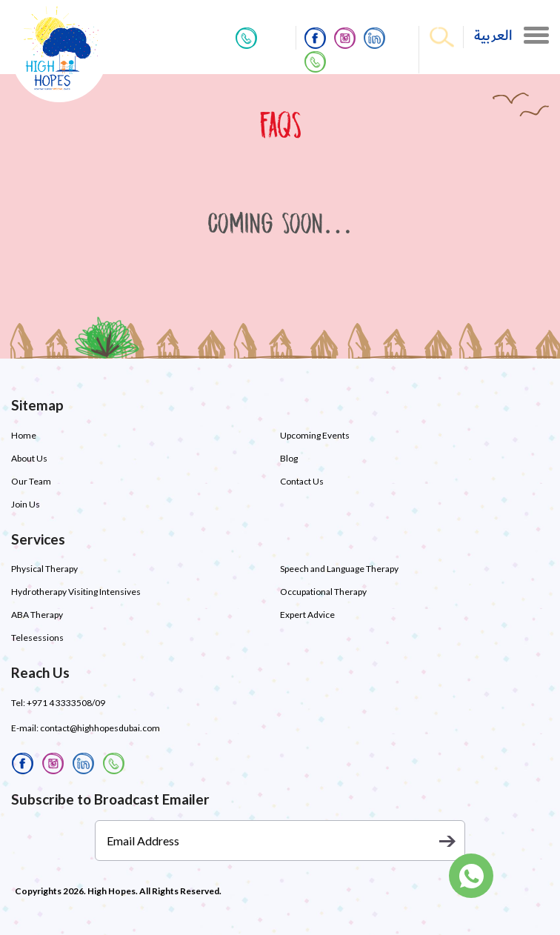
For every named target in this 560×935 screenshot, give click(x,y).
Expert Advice (307, 615)
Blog (289, 458)
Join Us (26, 504)
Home (24, 435)
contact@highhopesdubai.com (100, 728)
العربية (493, 36)
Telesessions (37, 638)
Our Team (31, 481)
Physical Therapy (44, 569)
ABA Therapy (37, 615)
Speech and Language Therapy (339, 569)
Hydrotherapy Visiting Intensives (76, 592)
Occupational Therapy (323, 592)
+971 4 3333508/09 (66, 703)
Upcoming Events (315, 435)
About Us (29, 458)
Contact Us (302, 481)
